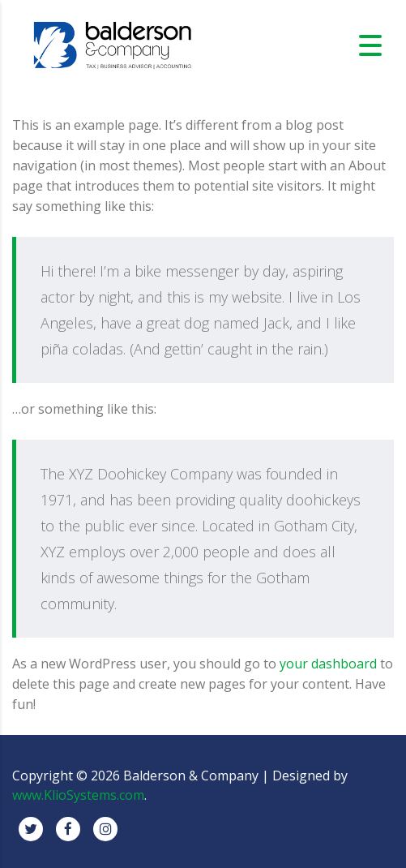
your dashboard (328, 664)
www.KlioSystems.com (78, 795)
